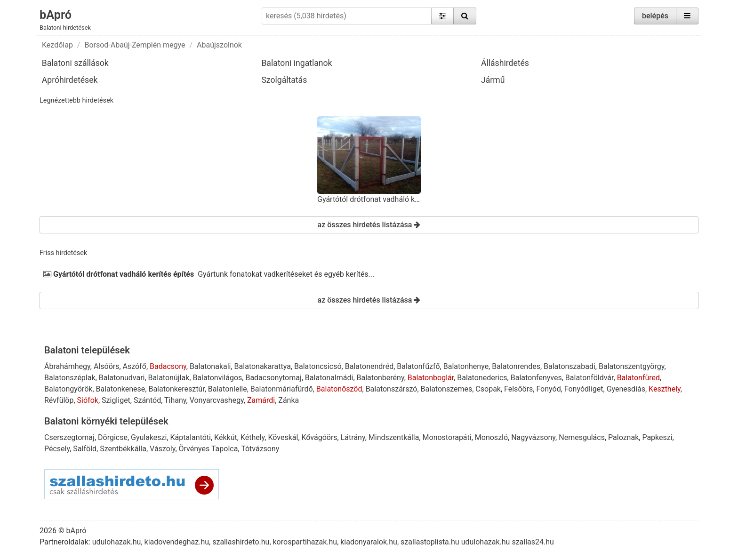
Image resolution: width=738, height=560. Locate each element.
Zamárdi (261, 400)
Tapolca (225, 449)
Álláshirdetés (505, 63)
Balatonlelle (228, 389)
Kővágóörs (320, 437)
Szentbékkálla (123, 449)
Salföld (85, 449)
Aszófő (135, 366)
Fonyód (548, 389)
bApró (56, 15)
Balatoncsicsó (318, 366)
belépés (655, 16)
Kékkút (226, 437)
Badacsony (168, 366)
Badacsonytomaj (273, 378)
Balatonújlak (169, 378)
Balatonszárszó (392, 389)
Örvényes (194, 449)
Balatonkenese (121, 389)
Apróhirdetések (70, 80)
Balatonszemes (447, 389)
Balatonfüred (638, 378)
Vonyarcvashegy (217, 400)
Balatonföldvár (590, 378)
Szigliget (116, 400)
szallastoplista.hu (430, 542)
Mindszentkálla (394, 437)
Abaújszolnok (219, 45)
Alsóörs (107, 366)
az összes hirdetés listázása (369, 225)
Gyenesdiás (626, 389)
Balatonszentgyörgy (631, 366)
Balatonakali (210, 366)
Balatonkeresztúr (176, 389)
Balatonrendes (516, 366)
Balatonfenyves (536, 378)
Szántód (147, 400)
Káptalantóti (191, 437)
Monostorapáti (447, 437)
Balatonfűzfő (418, 366)
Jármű (493, 80)
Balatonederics (482, 378)
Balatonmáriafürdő (282, 389)
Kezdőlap (57, 45)
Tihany (175, 400)
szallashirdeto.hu (241, 542)
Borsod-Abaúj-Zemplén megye (135, 45)
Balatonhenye (466, 366)
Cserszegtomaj (69, 437)
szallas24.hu (533, 542)
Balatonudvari (122, 378)
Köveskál (283, 437)
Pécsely (57, 449)
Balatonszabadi (570, 366)
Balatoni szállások (75, 63)
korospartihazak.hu (305, 542)
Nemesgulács (582, 437)
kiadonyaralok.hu (369, 542)
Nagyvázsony (533, 437)
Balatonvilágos (217, 378)
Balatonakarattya (263, 366)
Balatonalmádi (329, 378)
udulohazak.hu (117, 542)
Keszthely (665, 389)
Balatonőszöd (339, 389)
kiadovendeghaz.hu (177, 542)
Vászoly (162, 449)
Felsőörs (518, 389)
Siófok (88, 400)
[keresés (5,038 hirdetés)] (347, 16)
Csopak (488, 389)
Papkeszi (657, 437)
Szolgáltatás (284, 80)
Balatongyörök (68, 389)
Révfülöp (59, 400)
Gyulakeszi (149, 437)
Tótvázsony (260, 449)
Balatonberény (381, 378)
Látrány (353, 437)
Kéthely (253, 437)
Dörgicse (113, 437)
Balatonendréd (369, 366)
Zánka (289, 400)
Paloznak (623, 437)
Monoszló (491, 437)
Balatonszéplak (70, 378)
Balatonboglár (431, 378)
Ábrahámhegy (67, 366)
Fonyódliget (584, 389)
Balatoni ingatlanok (297, 63)
